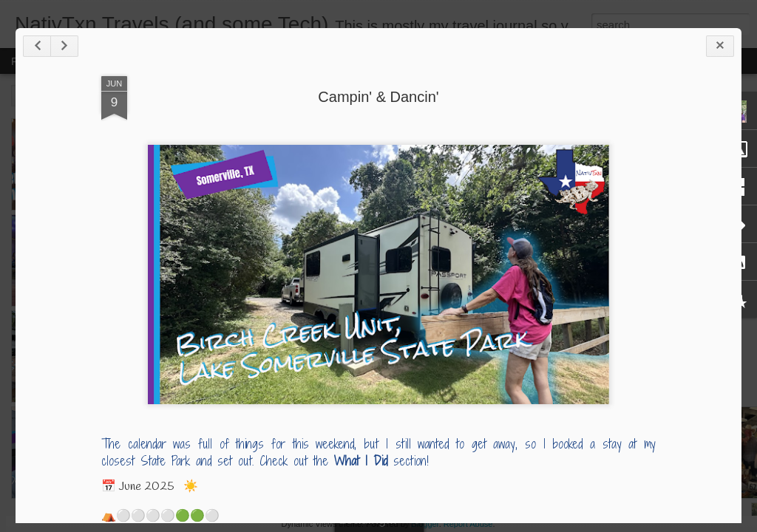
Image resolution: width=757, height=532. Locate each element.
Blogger (425, 524)
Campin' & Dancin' (378, 97)
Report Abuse (468, 524)
